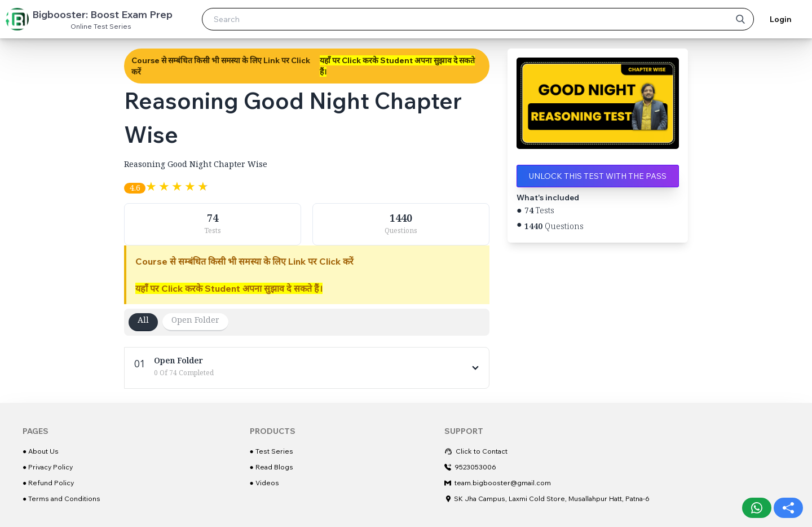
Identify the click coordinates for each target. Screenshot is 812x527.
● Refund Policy (48, 483)
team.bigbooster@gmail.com (498, 483)
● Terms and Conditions (61, 499)
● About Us (41, 451)
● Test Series (272, 451)
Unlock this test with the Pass (598, 176)
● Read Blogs (272, 467)
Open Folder (195, 322)
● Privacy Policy (48, 467)
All (143, 322)
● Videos (264, 483)
